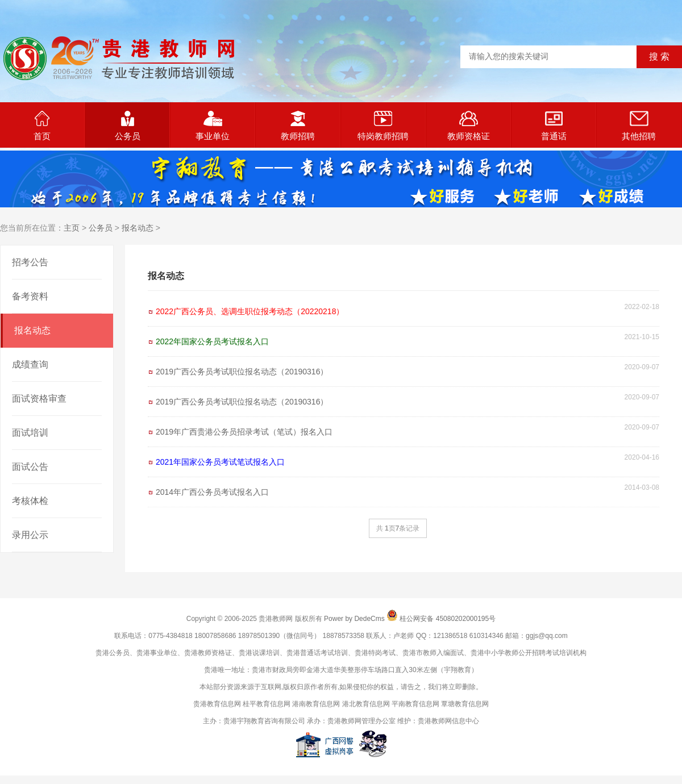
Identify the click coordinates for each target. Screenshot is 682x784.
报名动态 (138, 228)
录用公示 (30, 535)
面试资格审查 (39, 399)
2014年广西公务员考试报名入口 (212, 492)
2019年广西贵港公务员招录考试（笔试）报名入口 (244, 432)
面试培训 (30, 433)
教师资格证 (469, 126)
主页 (72, 228)
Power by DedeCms (354, 619)
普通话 (554, 126)
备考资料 (30, 296)
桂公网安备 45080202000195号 (448, 619)
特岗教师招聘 (383, 126)
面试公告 (30, 467)
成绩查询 (30, 364)
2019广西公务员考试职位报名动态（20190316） (242, 372)
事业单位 (213, 126)
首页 (42, 126)
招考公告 (30, 262)
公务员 (128, 126)
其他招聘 (639, 126)
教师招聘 (298, 126)
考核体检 (30, 501)
